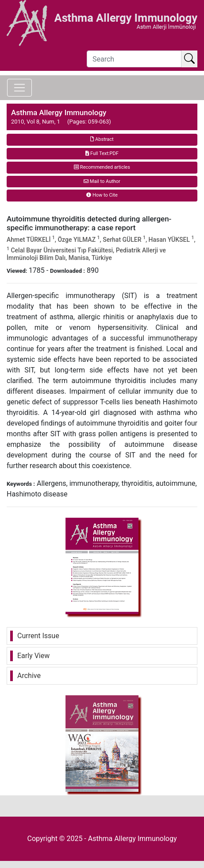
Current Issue (38, 636)
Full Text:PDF (102, 153)
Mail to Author (102, 181)
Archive (29, 676)
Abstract (102, 139)
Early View (33, 656)
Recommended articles (102, 167)
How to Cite (102, 195)
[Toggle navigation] (19, 88)
